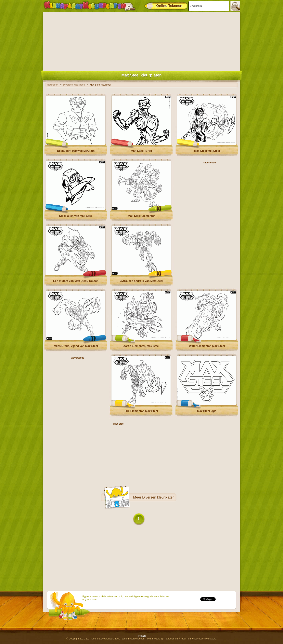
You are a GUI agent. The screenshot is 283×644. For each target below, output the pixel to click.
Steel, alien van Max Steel (76, 216)
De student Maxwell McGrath (76, 151)
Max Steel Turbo (141, 151)
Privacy (142, 636)
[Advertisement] (142, 40)
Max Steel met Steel (207, 151)
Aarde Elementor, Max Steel (141, 346)
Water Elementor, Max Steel (207, 346)
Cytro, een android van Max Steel (141, 281)
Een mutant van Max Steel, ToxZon (76, 281)
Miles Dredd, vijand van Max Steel (76, 346)
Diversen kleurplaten (158, 497)
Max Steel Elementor (141, 216)
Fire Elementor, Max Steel (141, 411)
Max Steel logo (207, 411)
